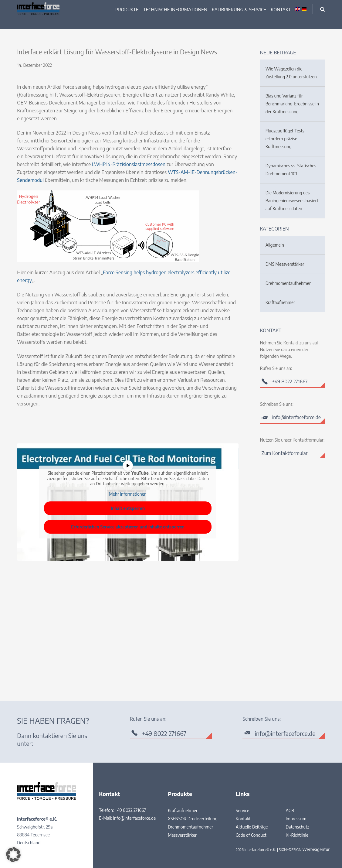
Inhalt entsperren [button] (128, 508)
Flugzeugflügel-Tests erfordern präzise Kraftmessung (285, 139)
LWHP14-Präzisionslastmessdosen (129, 164)
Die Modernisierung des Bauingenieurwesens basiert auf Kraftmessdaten (292, 201)
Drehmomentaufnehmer (288, 283)
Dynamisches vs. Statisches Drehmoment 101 (291, 170)
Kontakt (281, 9)
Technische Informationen (175, 9)
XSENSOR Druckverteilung (193, 819)
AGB (290, 810)
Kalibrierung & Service (239, 9)
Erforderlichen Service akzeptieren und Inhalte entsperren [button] (128, 527)
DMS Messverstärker (285, 264)
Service (242, 810)
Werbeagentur (316, 849)
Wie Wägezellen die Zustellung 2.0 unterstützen (291, 73)
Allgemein (275, 245)
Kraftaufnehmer (280, 302)
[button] (13, 855)
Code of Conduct (251, 835)
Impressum (296, 819)
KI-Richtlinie (297, 835)
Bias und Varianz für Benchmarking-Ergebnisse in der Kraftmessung (292, 104)
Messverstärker (182, 835)
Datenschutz (298, 827)
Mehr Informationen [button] (128, 494)
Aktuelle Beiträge (252, 827)
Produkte (127, 9)
